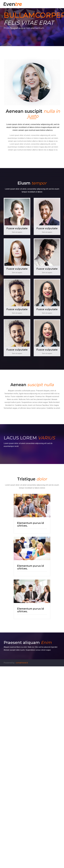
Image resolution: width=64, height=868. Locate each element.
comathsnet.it (22, 663)
